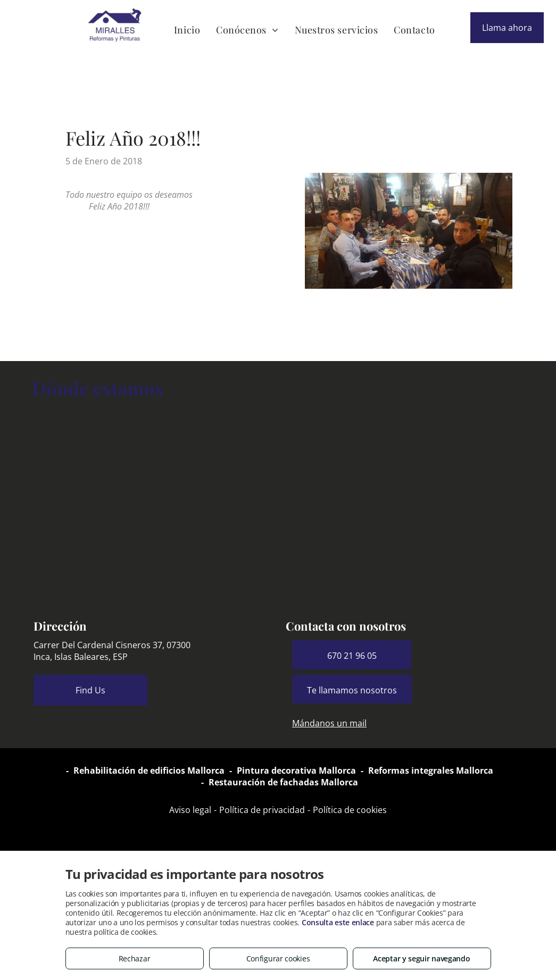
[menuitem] (187, 30)
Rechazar (135, 958)
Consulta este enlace (338, 922)
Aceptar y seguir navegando (421, 958)
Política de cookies (350, 810)
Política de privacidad (262, 810)
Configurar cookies (278, 958)
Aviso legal (190, 810)
